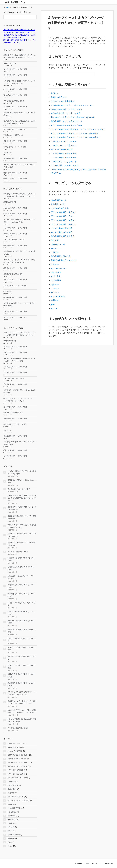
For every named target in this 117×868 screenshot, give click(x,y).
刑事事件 (55, 267)
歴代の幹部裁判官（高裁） (62, 206)
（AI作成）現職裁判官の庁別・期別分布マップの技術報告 (22, 472)
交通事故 (55, 281)
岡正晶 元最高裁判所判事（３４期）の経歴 (21, 640)
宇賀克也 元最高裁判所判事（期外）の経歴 (21, 631)
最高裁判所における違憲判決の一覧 (65, 118)
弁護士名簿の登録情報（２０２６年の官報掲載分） (22, 517)
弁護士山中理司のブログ (15, 2)
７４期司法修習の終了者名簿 (63, 147)
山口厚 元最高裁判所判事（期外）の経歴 (21, 604)
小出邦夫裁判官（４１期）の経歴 (15, 89)
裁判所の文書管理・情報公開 (63, 245)
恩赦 (53, 285)
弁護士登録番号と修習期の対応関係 (65, 122)
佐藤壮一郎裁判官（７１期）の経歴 (65, 108)
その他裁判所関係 (58, 253)
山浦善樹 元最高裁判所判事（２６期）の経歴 (21, 568)
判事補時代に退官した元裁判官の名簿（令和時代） (72, 115)
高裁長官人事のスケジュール (63, 136)
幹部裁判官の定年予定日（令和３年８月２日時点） (72, 104)
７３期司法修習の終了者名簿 (63, 151)
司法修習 (55, 227)
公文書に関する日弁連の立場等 (19, 489)
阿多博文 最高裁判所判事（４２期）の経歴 (21, 649)
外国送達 (55, 93)
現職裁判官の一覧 (58, 191)
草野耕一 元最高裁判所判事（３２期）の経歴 (21, 622)
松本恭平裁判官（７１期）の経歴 (15, 75)
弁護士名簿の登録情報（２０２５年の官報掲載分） (22, 544)
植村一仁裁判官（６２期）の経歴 (15, 173)
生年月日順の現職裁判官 (61, 217)
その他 (54, 289)
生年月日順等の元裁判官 (61, 220)
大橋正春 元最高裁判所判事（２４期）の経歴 (21, 559)
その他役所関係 (57, 278)
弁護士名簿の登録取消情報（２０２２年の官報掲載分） (74, 133)
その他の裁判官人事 (59, 199)
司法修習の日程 (57, 231)
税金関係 (55, 274)
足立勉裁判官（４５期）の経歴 (64, 158)
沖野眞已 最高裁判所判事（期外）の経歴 (21, 658)
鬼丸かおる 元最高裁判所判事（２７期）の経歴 (21, 577)
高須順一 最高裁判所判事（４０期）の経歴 (21, 667)
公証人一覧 (7, 153)
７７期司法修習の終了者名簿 (18, 728)
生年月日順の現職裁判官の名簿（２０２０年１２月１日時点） (76, 126)
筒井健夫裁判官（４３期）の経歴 (15, 141)
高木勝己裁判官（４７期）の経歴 (15, 95)
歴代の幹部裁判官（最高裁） (63, 202)
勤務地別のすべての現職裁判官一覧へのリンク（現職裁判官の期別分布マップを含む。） (22, 498)
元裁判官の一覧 (57, 195)
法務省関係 (55, 263)
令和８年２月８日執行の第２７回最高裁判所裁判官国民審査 (22, 526)
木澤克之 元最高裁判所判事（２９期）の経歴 (21, 595)
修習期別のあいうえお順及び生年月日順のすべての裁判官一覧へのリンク (22, 702)
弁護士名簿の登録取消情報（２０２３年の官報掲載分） (74, 129)
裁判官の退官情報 (58, 97)
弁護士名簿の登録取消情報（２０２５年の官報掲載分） (22, 535)
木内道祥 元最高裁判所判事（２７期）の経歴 (21, 586)
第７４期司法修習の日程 (61, 143)
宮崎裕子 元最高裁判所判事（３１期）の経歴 (21, 613)
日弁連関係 (55, 256)
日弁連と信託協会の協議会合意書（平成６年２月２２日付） (22, 720)
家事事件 (55, 249)
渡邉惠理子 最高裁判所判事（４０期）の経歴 (21, 684)
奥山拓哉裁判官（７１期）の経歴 (15, 158)
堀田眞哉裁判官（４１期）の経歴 (15, 129)
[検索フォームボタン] (92, 74)
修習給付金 (55, 235)
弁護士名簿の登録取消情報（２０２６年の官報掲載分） (22, 508)
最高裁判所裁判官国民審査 (62, 224)
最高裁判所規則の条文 (60, 242)
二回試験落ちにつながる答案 (63, 154)
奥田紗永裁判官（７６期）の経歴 (65, 111)
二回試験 (55, 238)
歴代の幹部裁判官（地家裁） (63, 209)
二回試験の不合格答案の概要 (63, 140)
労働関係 (55, 271)
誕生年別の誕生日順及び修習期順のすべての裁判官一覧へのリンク (22, 693)
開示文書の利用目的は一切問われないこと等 (22, 481)
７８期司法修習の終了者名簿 (14, 101)
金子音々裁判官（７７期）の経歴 (15, 179)
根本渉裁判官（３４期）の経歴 (15, 147)
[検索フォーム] (69, 74)
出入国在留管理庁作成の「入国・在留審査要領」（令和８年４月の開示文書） (22, 711)
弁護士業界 (55, 260)
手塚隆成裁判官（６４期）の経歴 (15, 107)
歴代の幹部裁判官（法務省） (63, 213)
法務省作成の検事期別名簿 (62, 100)
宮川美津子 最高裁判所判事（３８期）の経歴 (21, 675)
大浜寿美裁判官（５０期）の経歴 (15, 69)
